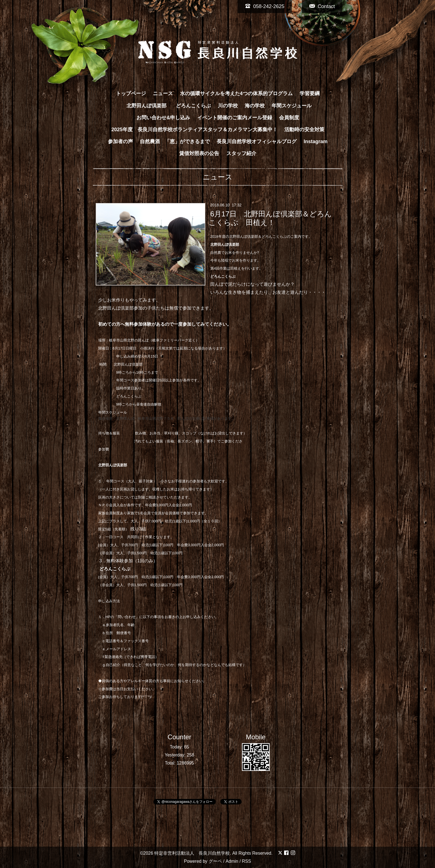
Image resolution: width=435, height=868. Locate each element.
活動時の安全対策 (304, 130)
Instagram (316, 141)
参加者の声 (120, 141)
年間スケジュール (292, 106)
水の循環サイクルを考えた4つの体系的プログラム (236, 93)
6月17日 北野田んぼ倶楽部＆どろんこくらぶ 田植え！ (270, 218)
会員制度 (289, 118)
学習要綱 (310, 93)
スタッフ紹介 (241, 153)
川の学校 (228, 106)
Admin (232, 861)
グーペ (215, 861)
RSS (246, 861)
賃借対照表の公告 (199, 153)
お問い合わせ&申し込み (163, 118)
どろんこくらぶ (193, 106)
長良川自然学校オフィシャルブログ (257, 141)
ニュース (163, 93)
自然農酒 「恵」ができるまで (175, 141)
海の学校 (255, 106)
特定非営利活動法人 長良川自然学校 (192, 853)
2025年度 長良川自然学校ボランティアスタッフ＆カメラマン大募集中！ (194, 130)
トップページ (131, 93)
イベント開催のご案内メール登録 (235, 118)
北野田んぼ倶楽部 (149, 106)
